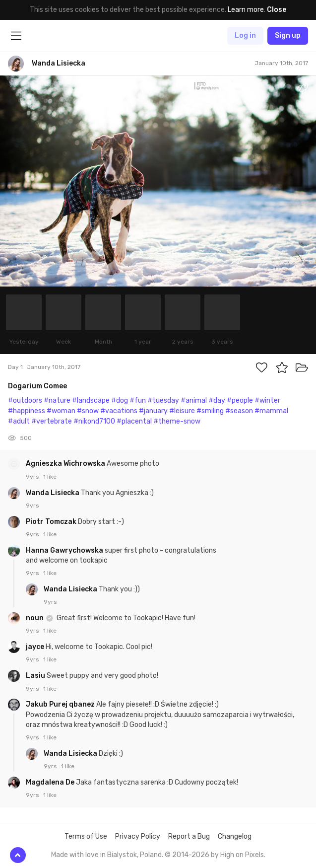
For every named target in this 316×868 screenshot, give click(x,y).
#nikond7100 (94, 421)
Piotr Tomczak (52, 522)
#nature (57, 400)
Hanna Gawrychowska (65, 550)
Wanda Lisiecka (53, 493)
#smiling (210, 411)
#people (240, 400)
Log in (245, 36)
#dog (120, 400)
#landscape (91, 400)
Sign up (288, 36)
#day (217, 400)
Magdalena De (51, 782)
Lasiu (36, 676)
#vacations (119, 411)
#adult (19, 421)
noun (35, 618)
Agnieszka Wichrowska (66, 464)
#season (239, 411)
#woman (61, 411)
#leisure (182, 411)
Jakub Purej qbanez (61, 704)
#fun (138, 400)
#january (153, 411)
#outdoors (25, 400)
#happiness (27, 411)
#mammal (271, 411)
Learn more (246, 10)
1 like (50, 477)
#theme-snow (177, 421)
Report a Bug (189, 836)
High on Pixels (242, 855)
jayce (36, 647)
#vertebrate (52, 421)
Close (277, 10)
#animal (194, 400)
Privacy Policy (138, 836)
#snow (88, 411)
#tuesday (163, 400)
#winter (267, 400)
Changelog (235, 836)
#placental (134, 421)
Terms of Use (86, 836)
